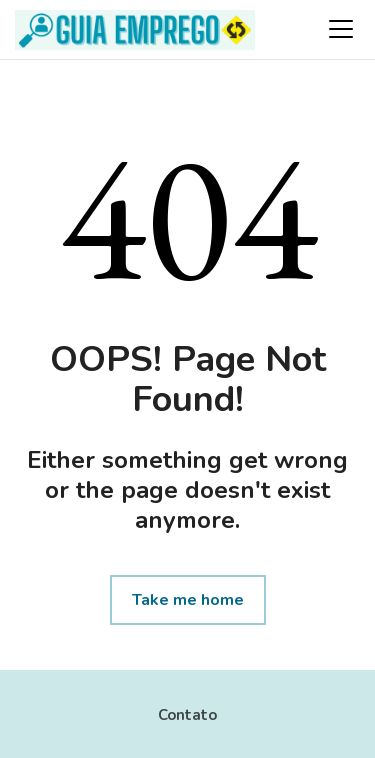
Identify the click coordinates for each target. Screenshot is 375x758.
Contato (187, 715)
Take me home (188, 600)
